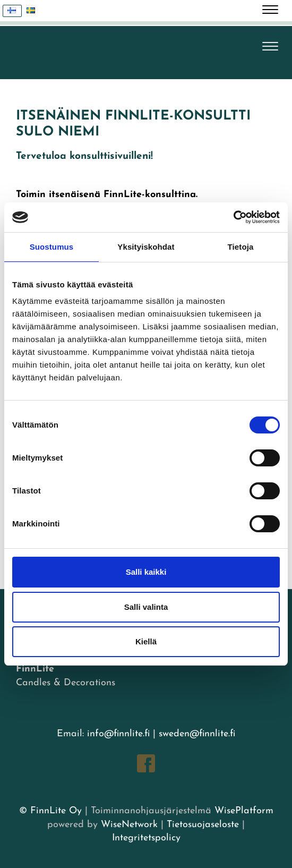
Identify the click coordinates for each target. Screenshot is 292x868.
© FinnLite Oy (50, 811)
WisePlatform (244, 811)
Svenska (34, 11)
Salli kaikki (146, 572)
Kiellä (146, 641)
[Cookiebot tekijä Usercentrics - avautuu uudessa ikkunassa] (233, 217)
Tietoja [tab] (241, 247)
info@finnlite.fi (118, 734)
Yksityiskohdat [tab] (146, 247)
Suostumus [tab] (52, 247)
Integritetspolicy (146, 838)
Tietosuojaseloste (203, 825)
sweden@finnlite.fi (197, 734)
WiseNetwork (129, 825)
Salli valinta (146, 607)
